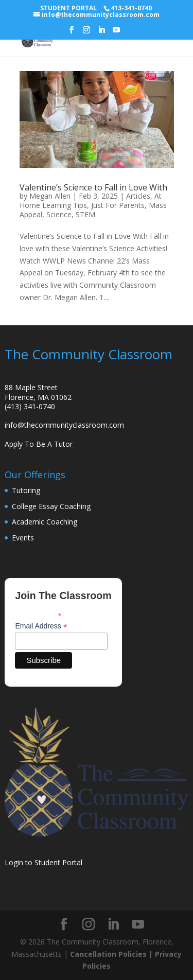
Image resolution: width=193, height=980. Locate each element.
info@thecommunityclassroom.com (64, 425)
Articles (138, 196)
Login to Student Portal (43, 862)
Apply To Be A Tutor (39, 444)
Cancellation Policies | (112, 954)
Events (23, 538)
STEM (85, 214)
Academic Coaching (45, 522)
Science (59, 214)
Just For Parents (118, 205)
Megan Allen (50, 196)
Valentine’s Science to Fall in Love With (93, 187)
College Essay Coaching (51, 506)
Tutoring (26, 490)
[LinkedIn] (101, 33)
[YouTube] (116, 33)
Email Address (41, 626)
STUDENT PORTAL (68, 8)
